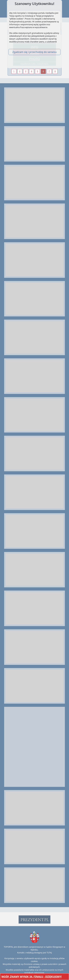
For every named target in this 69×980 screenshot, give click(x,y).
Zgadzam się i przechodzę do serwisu (35, 52)
